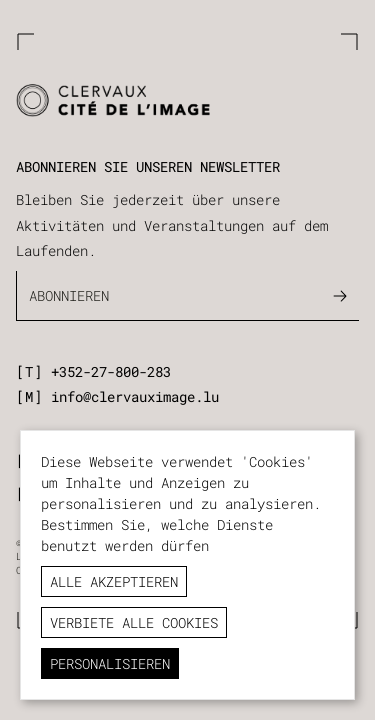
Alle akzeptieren (114, 581)
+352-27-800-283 (111, 371)
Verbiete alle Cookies (134, 622)
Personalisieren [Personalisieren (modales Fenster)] (110, 663)
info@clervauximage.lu (135, 396)
